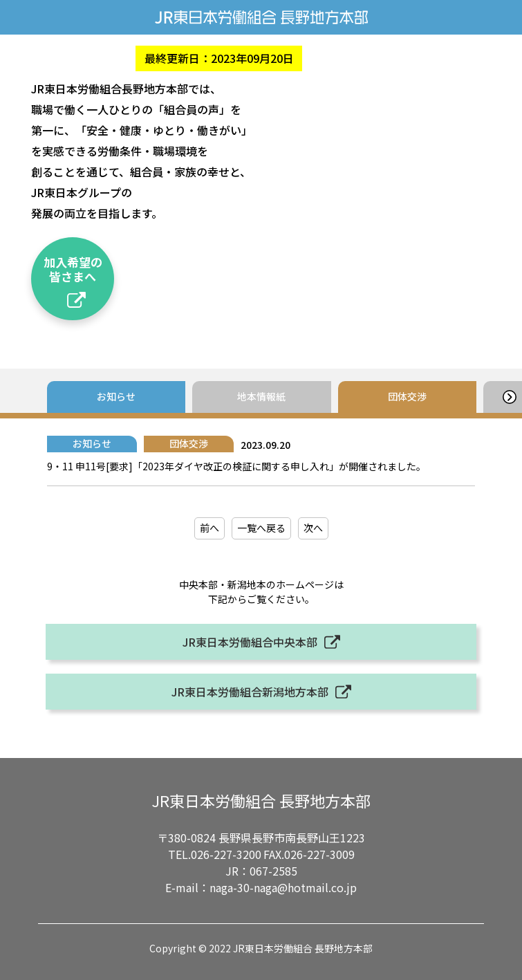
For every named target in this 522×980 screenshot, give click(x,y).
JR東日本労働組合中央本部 (250, 642)
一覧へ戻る (261, 528)
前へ (209, 528)
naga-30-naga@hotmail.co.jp (283, 887)
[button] (509, 397)
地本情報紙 (261, 396)
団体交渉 (407, 396)
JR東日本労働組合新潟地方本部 (250, 692)
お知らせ (116, 396)
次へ (313, 528)
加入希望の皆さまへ (73, 269)
